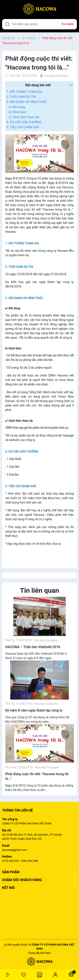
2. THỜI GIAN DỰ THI (21, 97)
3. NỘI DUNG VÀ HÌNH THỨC (27, 102)
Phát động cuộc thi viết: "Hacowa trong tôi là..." (37, 776)
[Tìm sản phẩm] (39, 24)
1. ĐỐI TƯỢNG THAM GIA (24, 92)
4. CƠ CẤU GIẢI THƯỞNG (24, 122)
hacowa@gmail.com (15, 850)
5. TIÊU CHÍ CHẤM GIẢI (23, 127)
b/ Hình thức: (18, 112)
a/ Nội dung (17, 107)
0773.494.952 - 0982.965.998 (20, 861)
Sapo (48, 953)
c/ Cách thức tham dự (24, 117)
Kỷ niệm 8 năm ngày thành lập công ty (34, 710)
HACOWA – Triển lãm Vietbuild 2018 (33, 647)
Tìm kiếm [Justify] (67, 24)
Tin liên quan (39, 590)
